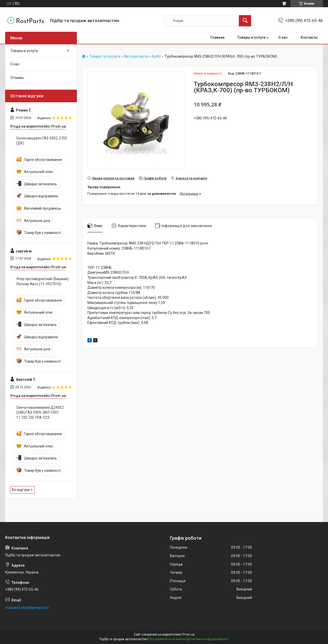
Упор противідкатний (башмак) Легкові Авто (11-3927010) (42, 281)
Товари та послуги (105, 57)
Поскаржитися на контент (168, 639)
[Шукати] (245, 21)
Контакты (309, 37)
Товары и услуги (251, 37)
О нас (283, 37)
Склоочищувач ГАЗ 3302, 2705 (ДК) (42, 141)
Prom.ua (189, 635)
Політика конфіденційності (209, 639)
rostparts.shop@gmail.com (27, 608)
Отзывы (17, 78)
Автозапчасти (136, 57)
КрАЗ (156, 57)
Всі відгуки (21, 490)
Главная (217, 37)
